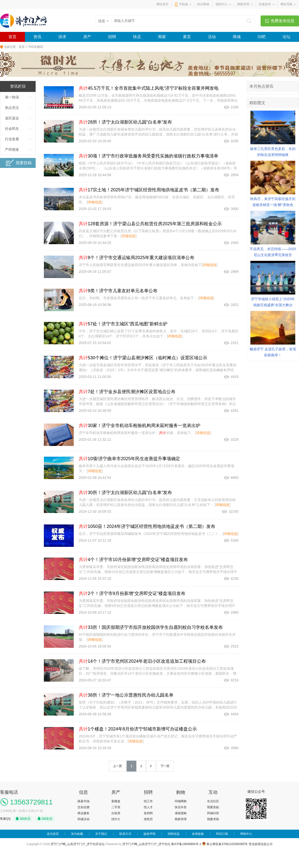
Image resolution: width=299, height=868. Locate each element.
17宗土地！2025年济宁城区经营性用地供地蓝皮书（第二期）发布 (149, 190)
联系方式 (125, 834)
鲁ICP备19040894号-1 (186, 844)
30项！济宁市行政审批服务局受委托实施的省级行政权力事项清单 (149, 156)
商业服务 (83, 813)
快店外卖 (181, 807)
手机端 (183, 4)
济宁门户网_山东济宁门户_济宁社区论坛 (78, 844)
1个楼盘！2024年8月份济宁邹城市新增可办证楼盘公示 (138, 729)
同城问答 (213, 813)
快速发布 (265, 4)
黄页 (187, 37)
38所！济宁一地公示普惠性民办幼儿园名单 (126, 695)
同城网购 (181, 801)
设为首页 (53, 834)
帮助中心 (246, 834)
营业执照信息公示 (261, 844)
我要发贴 (213, 807)
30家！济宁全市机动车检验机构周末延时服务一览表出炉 (140, 426)
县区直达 (12, 118)
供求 (62, 37)
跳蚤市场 (83, 801)
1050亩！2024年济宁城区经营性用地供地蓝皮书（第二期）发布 (147, 526)
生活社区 (213, 801)
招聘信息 (174, 834)
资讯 (37, 37)
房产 (87, 37)
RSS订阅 (222, 834)
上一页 (117, 766)
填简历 (148, 819)
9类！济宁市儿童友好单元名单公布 (118, 291)
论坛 (287, 37)
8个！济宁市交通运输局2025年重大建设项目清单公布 (137, 258)
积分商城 (203, 4)
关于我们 (101, 834)
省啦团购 (181, 813)
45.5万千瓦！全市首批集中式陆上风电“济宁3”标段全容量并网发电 (149, 88)
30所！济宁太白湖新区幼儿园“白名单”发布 (125, 493)
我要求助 (213, 819)
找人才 (148, 807)
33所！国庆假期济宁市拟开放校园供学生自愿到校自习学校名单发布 (151, 627)
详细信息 (95, 202)
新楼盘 (116, 801)
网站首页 (162, 4)
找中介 (116, 819)
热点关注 (12, 108)
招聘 (112, 37)
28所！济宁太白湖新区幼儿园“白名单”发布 (125, 122)
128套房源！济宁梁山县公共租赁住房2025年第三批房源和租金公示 (150, 224)
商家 (162, 37)
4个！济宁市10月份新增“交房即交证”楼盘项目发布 (133, 560)
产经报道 (12, 149)
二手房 (116, 807)
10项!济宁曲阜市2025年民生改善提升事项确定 (129, 459)
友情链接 (198, 834)
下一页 (165, 766)
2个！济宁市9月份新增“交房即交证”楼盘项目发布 (132, 593)
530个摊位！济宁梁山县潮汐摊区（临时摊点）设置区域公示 (143, 358)
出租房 (116, 813)
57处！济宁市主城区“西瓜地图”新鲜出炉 (123, 324)
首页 (12, 37)
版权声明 (149, 834)
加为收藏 (77, 834)
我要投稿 (19, 163)
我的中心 (222, 4)
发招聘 (148, 813)
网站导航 (287, 4)
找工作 (148, 801)
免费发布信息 (283, 21)
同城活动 (83, 819)
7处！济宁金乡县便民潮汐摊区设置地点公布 (127, 392)
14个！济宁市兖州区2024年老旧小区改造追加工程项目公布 (142, 661)
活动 (212, 37)
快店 (137, 37)
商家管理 (243, 4)
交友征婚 (83, 807)
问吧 (262, 37)
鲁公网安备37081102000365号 (225, 844)
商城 (237, 37)
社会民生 (12, 129)
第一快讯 (12, 97)
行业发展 (12, 139)
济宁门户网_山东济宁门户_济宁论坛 (146, 844)
